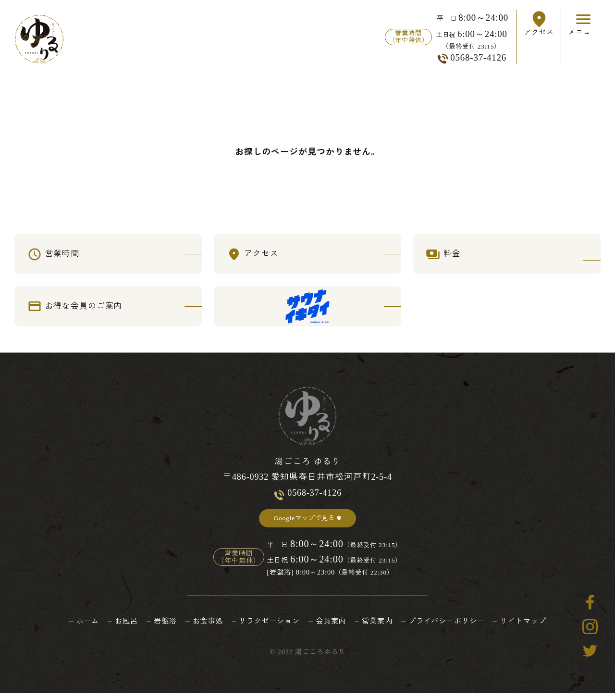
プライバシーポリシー (454, 628)
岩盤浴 (157, 628)
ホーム (75, 628)
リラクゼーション (267, 628)
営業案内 (381, 628)
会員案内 (332, 628)
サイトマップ (535, 628)
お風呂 (116, 628)
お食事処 (202, 628)
